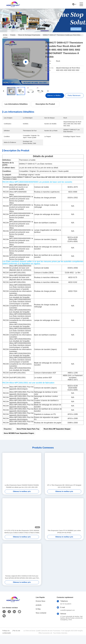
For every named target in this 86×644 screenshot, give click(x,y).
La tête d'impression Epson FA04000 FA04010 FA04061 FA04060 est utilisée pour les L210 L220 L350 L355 (22, 495)
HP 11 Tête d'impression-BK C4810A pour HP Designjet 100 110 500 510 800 (64, 495)
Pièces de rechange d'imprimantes (29, 35)
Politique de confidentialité (7, 640)
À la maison (5, 35)
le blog (38, 618)
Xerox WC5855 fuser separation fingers (19, 442)
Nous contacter (41, 622)
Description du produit (45, 104)
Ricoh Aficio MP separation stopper (57, 438)
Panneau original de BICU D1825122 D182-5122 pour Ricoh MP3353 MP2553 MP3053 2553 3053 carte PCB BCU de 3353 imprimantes (22, 586)
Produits (13, 35)
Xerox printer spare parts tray (28, 438)
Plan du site (16, 639)
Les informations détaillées (16, 104)
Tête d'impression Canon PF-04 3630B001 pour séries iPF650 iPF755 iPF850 (64, 540)
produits (39, 614)
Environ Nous (40, 610)
